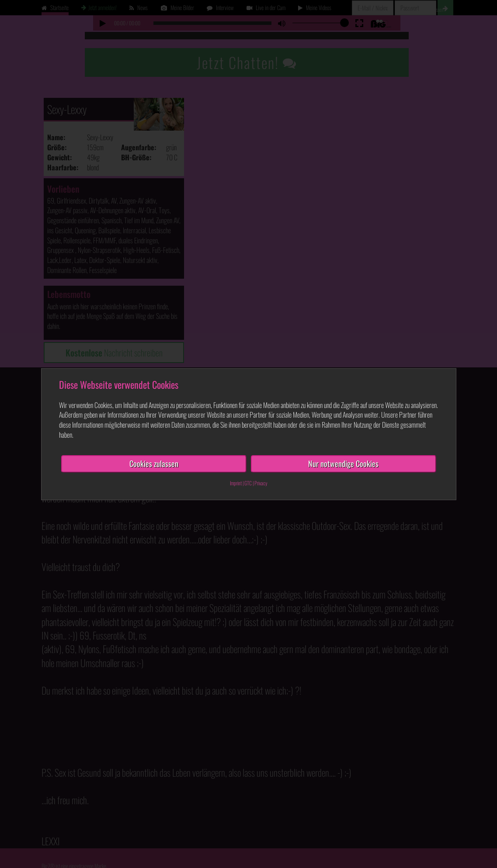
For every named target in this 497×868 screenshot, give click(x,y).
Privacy (261, 482)
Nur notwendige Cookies (343, 463)
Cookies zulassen (154, 463)
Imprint (236, 482)
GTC (248, 482)
